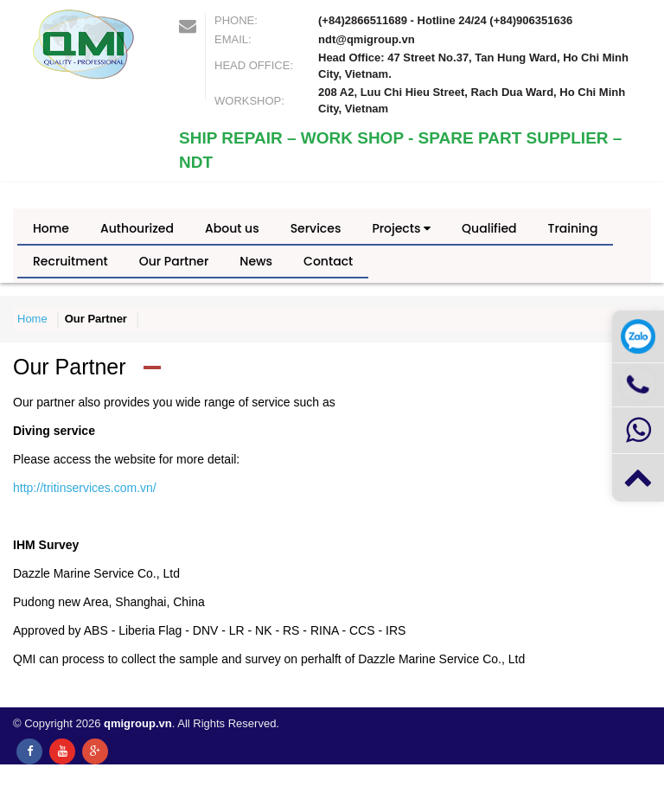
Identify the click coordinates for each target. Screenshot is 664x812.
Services (316, 228)
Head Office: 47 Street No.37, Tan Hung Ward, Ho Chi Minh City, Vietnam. (473, 66)
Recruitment (70, 261)
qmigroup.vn (138, 723)
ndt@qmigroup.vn (367, 39)
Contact (328, 261)
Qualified (489, 228)
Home (51, 228)
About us (232, 228)
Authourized (137, 228)
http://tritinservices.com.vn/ (85, 488)
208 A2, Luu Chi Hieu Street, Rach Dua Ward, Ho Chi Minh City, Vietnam (472, 100)
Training (573, 228)
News (256, 261)
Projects (401, 228)
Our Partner (174, 261)
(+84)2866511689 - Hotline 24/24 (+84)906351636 (445, 20)
